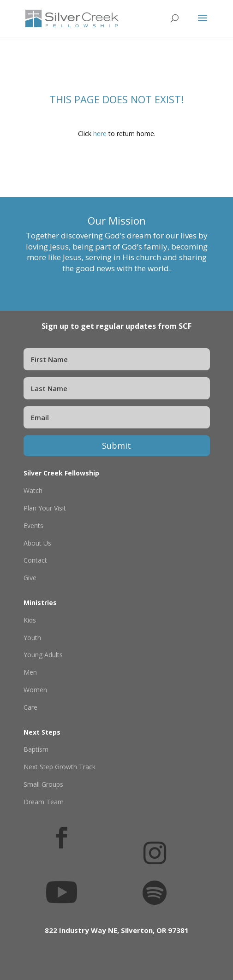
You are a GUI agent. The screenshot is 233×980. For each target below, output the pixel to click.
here (100, 134)
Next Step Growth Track (60, 767)
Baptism (36, 749)
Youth (32, 638)
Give (30, 578)
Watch (33, 490)
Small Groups (43, 784)
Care (30, 707)
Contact (35, 560)
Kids (30, 620)
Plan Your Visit (45, 508)
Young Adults (43, 655)
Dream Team (44, 802)
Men (30, 672)
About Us (37, 543)
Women (35, 690)
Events (33, 526)
